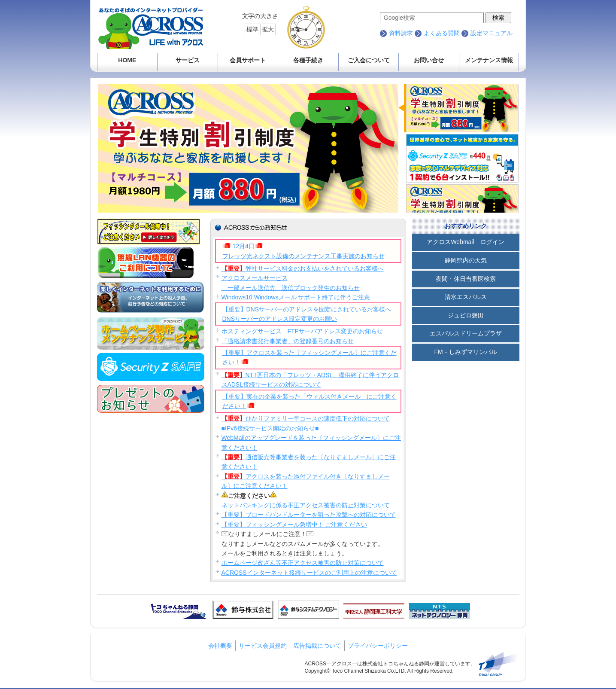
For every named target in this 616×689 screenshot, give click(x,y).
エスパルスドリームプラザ (466, 333)
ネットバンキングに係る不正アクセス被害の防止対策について (306, 505)
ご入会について (369, 60)
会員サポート (248, 60)
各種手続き (308, 60)
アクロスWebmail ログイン (465, 242)
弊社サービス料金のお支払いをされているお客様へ (303, 268)
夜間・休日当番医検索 (466, 279)
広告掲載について (317, 646)
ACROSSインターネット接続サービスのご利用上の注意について (309, 573)
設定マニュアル (492, 33)
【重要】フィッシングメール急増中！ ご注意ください (294, 524)
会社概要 (220, 646)
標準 (252, 29)
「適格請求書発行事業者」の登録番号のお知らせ (288, 341)
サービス (188, 60)
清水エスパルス (466, 297)
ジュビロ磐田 (466, 315)
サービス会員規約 (263, 646)
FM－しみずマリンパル (465, 352)
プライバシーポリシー (378, 646)
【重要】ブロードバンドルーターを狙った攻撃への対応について (309, 515)
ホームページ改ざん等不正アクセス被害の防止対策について (303, 563)
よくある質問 (442, 33)
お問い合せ (429, 60)
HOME (127, 60)
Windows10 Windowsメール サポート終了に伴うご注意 (296, 297)
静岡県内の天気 (466, 260)
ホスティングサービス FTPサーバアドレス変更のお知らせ (302, 331)
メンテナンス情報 (489, 60)
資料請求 (401, 33)
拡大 (268, 29)
